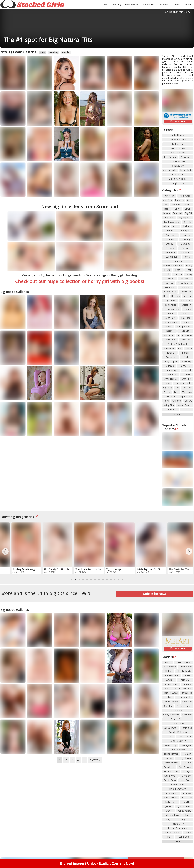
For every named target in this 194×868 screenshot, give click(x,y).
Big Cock (169, 218)
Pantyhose (169, 348)
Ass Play (176, 204)
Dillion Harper (171, 754)
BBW (177, 209)
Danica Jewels (171, 728)
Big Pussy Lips (171, 222)
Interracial (186, 300)
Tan (177, 388)
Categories (149, 5)
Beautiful (177, 213)
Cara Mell (187, 702)
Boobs (188, 5)
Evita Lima (169, 767)
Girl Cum (170, 287)
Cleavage (185, 244)
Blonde (169, 231)
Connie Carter (178, 719)
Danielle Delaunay (178, 732)
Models (176, 5)
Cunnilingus (171, 257)
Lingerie (186, 313)
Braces (186, 235)
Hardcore (187, 296)
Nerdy (169, 331)
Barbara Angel (171, 693)
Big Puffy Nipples (178, 179)
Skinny (187, 374)
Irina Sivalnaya (171, 797)
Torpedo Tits (185, 396)
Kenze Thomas (172, 832)
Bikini (166, 226)
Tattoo (167, 392)
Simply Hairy (178, 183)
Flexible (170, 279)
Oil (178, 335)
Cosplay (186, 248)
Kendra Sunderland (178, 828)
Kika (168, 837)
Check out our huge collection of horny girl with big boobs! (80, 281)
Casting (186, 239)
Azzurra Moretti (183, 688)
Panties (186, 340)
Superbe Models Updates (174, 427)
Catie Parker (178, 710)
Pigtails (186, 353)
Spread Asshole (183, 383)
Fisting (189, 274)
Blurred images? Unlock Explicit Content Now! (97, 863)
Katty (188, 815)
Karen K (168, 811)
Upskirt (188, 401)
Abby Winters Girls (178, 140)
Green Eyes (170, 292)
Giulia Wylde (170, 776)
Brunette (170, 239)
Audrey (187, 684)
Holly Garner (171, 793)
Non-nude (168, 335)
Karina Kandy (184, 811)
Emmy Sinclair (171, 763)
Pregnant (171, 357)
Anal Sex (168, 200)
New (105, 5)
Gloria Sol (186, 776)
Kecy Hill (185, 819)
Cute (187, 257)
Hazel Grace (186, 780)
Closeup (170, 248)
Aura (167, 688)
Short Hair (171, 374)
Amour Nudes (170, 170)
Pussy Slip (186, 361)
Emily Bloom (184, 758)
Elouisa (168, 758)
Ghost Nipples (185, 283)
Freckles (185, 279)
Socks (167, 383)
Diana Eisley (170, 745)
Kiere (188, 832)
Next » (95, 760)
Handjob (176, 296)
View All (178, 414)
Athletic (188, 204)
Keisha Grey (178, 824)
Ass (166, 204)
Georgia (187, 771)
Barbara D (187, 693)
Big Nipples (185, 218)
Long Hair (170, 318)
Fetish (166, 274)
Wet (186, 409)
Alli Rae (168, 671)
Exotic (178, 270)
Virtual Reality (185, 405)
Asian (190, 200)
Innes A (187, 793)
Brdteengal (178, 144)
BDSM (188, 209)
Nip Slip (185, 331)
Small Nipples (171, 379)
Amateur (169, 196)
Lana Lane (184, 837)
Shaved (187, 370)
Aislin (168, 662)
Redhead (169, 366)
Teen (176, 392)
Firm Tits (177, 274)
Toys (166, 401)
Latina (188, 309)
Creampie (170, 252)
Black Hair (187, 226)
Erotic (167, 270)
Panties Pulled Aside (178, 344)
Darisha (169, 736)
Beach (166, 213)
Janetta (187, 802)
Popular (66, 52)
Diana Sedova (178, 750)
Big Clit (188, 213)
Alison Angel (186, 667)
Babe (167, 209)
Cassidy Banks (184, 706)
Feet (189, 270)
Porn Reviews (178, 166)
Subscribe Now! (155, 594)
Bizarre (175, 226)
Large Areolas (172, 309)
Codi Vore (187, 715)
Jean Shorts (170, 305)
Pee (180, 348)
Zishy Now (186, 157)
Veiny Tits (169, 405)
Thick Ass (187, 392)
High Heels (170, 300)
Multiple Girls (184, 327)
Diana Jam (186, 745)
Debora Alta (185, 736)
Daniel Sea (186, 728)
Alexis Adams (184, 662)
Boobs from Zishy (178, 12)
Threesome (169, 396)
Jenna (168, 806)
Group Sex (186, 292)
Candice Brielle (171, 702)
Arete (169, 680)
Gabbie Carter (171, 771)
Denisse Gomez (178, 741)
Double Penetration (173, 265)
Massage (186, 318)
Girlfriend (186, 287)
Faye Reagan (185, 767)
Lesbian (170, 313)
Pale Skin (170, 340)
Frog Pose (169, 283)
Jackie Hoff (171, 802)
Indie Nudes (178, 135)
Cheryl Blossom (171, 715)
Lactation (186, 305)
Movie (168, 327)
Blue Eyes (171, 235)
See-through (171, 370)
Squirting (168, 388)
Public (186, 357)
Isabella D (187, 797)
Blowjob (185, 231)
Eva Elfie (187, 763)
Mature (187, 322)
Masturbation (171, 322)
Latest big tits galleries (19, 517)
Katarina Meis (172, 815)
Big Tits (187, 222)
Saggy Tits (185, 366)
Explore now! (178, 121)
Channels (163, 5)
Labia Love (178, 174)
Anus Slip (179, 200)
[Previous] (5, 551)
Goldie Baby (170, 780)
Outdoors (187, 335)
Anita (188, 675)
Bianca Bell (184, 697)
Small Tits (187, 379)
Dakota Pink (178, 723)
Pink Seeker (170, 157)
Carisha (168, 706)
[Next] (189, 551)
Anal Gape (185, 196)
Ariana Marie (171, 684)
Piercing (170, 353)
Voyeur (171, 409)
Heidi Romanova (178, 789)
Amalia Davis (184, 671)
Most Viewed (132, 5)
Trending (116, 5)
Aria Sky (185, 680)
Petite (189, 348)
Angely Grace (172, 675)
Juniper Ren (184, 806)
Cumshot (186, 252)
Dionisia (187, 754)
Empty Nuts (186, 170)
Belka (168, 697)
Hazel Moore (178, 784)
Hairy (166, 296)
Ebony (189, 265)
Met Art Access (178, 148)
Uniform (177, 401)
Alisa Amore (170, 667)
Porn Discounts (178, 153)
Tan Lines (187, 388)
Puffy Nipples (171, 361)
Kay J (169, 819)
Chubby (169, 244)
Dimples (178, 261)
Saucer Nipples (178, 161)
